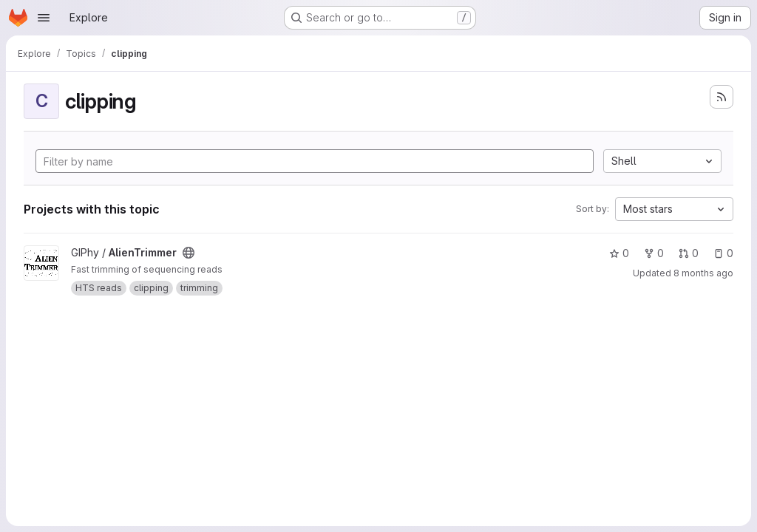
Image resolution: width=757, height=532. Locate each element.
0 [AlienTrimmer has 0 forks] (654, 253)
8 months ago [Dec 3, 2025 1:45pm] (703, 273)
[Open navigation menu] (44, 18)
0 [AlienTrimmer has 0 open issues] (723, 253)
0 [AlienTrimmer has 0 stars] (619, 253)
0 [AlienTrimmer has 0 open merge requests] (689, 253)
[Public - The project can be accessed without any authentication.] (189, 253)
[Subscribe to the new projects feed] (722, 97)
